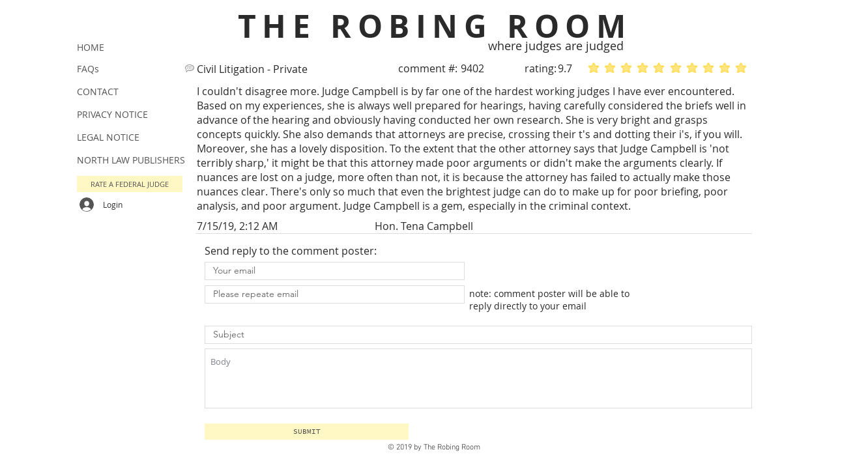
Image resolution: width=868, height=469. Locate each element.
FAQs (88, 69)
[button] (307, 432)
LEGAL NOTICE (108, 137)
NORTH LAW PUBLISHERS (131, 160)
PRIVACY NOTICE (112, 114)
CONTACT (98, 92)
